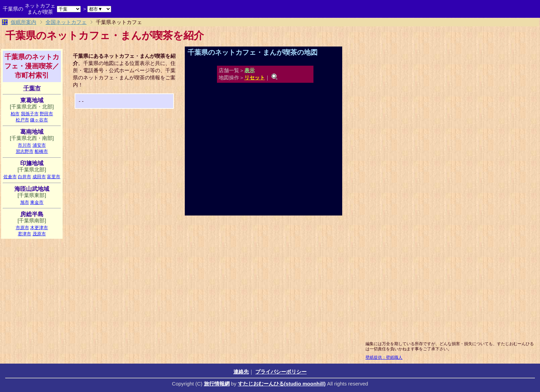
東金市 (37, 202)
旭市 (25, 202)
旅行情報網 (217, 384)
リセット (255, 77)
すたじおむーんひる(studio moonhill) (282, 384)
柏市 (15, 114)
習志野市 (25, 151)
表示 (249, 70)
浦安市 (39, 145)
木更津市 (39, 228)
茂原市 (39, 234)
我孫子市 (30, 114)
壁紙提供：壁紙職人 (384, 357)
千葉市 (32, 88)
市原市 (22, 228)
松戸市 (22, 120)
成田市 (39, 177)
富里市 (54, 177)
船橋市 (41, 151)
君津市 (24, 234)
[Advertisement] (121, 160)
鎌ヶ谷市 (39, 120)
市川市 (24, 145)
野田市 (46, 114)
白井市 (24, 177)
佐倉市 (10, 177)
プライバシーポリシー (281, 372)
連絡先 (241, 372)
